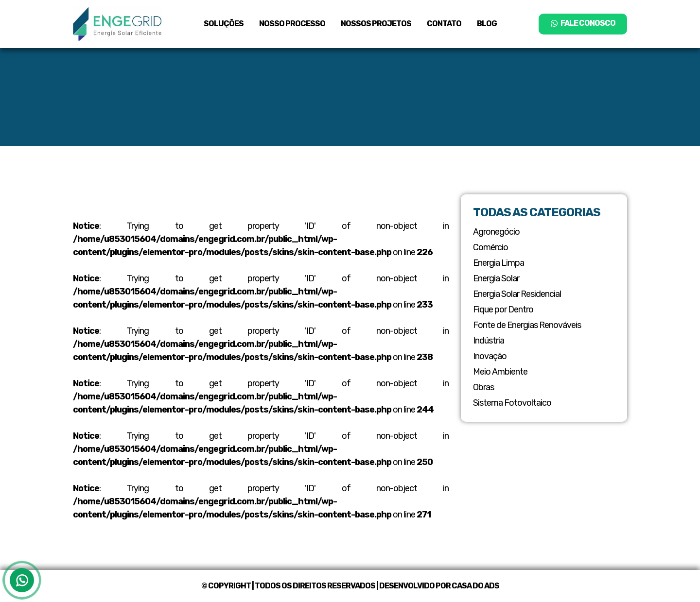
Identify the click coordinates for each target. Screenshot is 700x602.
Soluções (224, 24)
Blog (487, 24)
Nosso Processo (292, 24)
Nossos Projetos (376, 24)
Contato (444, 24)
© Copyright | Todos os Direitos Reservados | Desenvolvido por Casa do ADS (350, 586)
